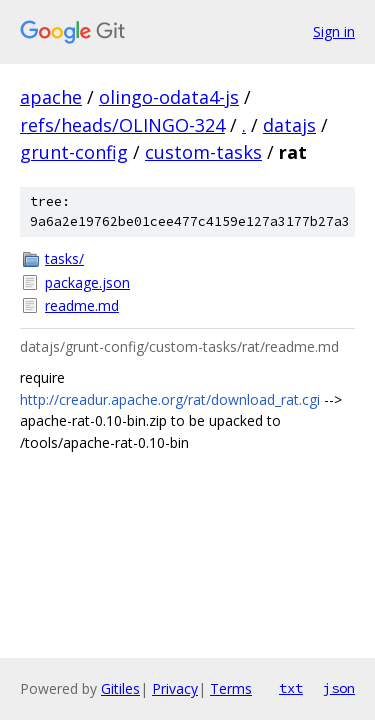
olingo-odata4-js (169, 97)
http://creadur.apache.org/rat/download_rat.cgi (170, 399)
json (339, 688)
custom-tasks (203, 152)
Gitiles (120, 688)
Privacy (175, 688)
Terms (231, 688)
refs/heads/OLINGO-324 (122, 125)
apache (51, 97)
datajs (289, 125)
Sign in (334, 31)
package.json (87, 282)
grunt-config (74, 152)
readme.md (82, 305)
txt (291, 688)
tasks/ (64, 258)
